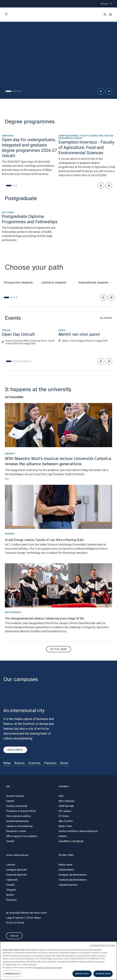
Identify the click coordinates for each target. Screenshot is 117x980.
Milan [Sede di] (7, 764)
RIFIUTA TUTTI (82, 974)
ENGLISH (14, 937)
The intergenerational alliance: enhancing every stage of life (44, 619)
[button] (105, 15)
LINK (8, 787)
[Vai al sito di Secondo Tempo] (59, 650)
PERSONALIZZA (12, 974)
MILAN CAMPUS (15, 750)
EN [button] (111, 15)
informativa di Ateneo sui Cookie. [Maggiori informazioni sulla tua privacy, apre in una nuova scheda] (48, 968)
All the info (15, 80)
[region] (58, 961)
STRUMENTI (64, 787)
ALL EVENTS (106, 318)
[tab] (6, 92)
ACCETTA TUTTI (103, 974)
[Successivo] (109, 92)
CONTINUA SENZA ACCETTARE (102, 946)
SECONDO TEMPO (66, 856)
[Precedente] (101, 92)
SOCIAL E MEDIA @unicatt (17, 856)
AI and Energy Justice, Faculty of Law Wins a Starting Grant (44, 540)
